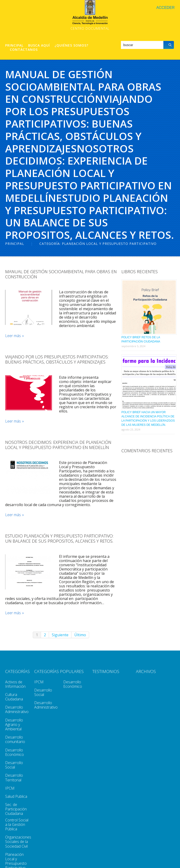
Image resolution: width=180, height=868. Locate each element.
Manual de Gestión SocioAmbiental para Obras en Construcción (61, 274)
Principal (14, 45)
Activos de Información (15, 684)
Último (80, 635)
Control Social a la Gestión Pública (17, 824)
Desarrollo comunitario (15, 739)
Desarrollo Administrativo (17, 709)
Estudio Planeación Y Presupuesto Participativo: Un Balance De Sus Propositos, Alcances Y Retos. (59, 538)
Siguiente (60, 635)
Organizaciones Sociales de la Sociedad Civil (18, 842)
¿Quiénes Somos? (71, 45)
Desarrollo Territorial (14, 778)
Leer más (13, 336)
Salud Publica (16, 796)
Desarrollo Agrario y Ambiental (14, 725)
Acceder (165, 8)
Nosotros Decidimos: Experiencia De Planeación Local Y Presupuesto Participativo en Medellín (58, 445)
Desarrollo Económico (15, 752)
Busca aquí (39, 45)
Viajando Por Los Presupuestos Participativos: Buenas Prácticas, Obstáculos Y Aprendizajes (57, 359)
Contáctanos (24, 50)
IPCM (10, 788)
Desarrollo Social (14, 765)
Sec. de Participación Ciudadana (16, 809)
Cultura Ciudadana (14, 697)
